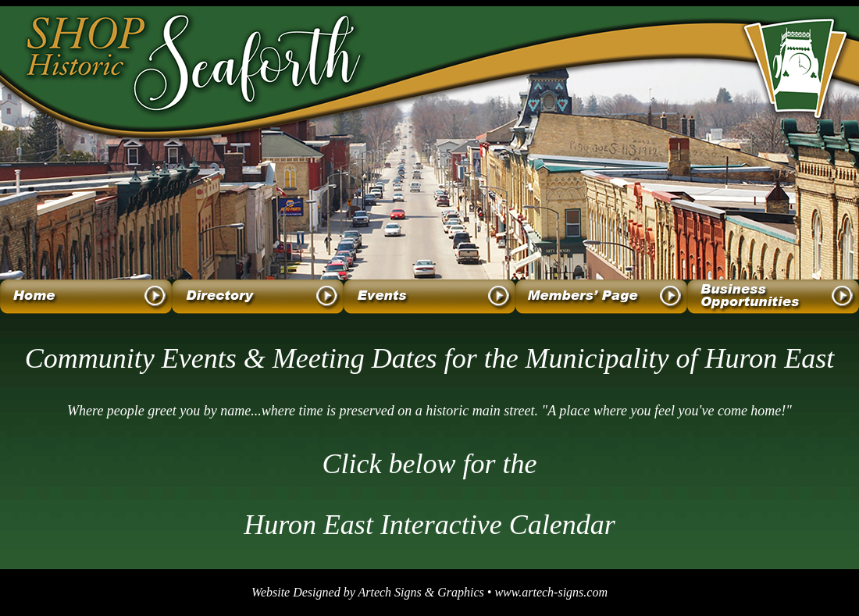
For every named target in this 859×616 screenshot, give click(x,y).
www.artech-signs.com (551, 592)
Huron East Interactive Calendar (429, 525)
